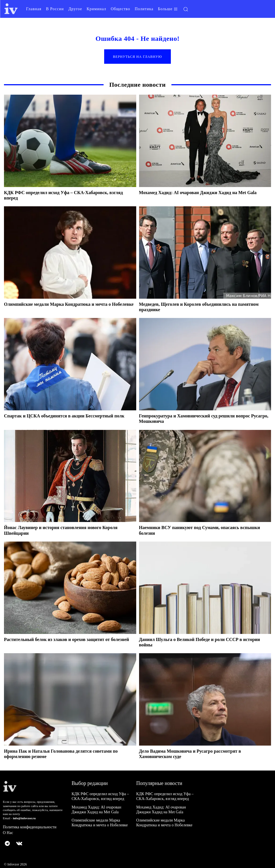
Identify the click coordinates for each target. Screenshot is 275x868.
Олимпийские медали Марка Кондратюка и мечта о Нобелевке (69, 304)
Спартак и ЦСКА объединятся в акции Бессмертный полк (64, 416)
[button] (219, 9)
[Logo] (11, 9)
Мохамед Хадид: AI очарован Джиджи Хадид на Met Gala (198, 193)
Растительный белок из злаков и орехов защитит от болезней (67, 640)
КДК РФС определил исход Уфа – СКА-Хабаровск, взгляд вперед (101, 797)
